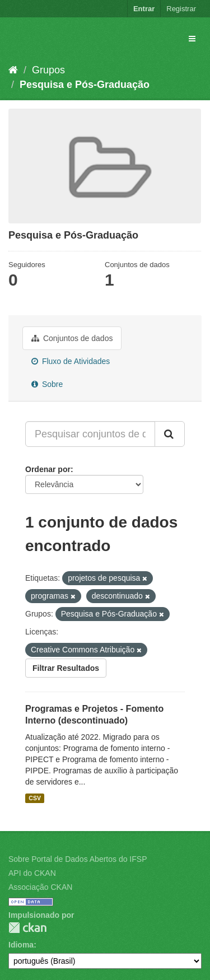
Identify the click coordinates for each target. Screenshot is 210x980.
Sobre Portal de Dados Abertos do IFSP (78, 859)
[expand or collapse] (192, 39)
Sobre (47, 384)
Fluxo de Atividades (71, 361)
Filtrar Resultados (66, 668)
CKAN (27, 928)
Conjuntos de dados (72, 338)
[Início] (13, 70)
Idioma (21, 945)
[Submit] (170, 434)
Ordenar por (48, 469)
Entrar (144, 9)
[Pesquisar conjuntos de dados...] (90, 434)
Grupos (48, 70)
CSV (35, 798)
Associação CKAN (40, 887)
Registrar (181, 9)
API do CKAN (32, 873)
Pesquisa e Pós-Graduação (85, 85)
